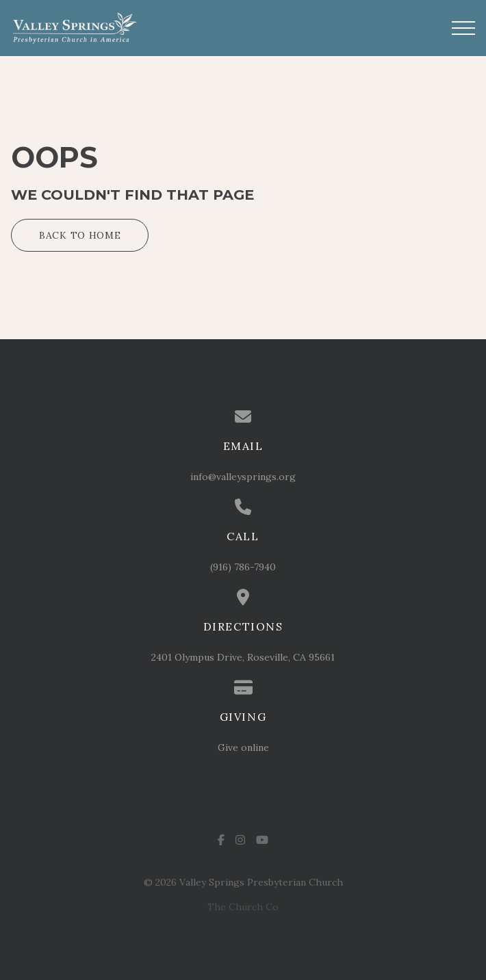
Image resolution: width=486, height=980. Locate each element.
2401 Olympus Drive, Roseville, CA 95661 (243, 657)
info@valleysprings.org (243, 477)
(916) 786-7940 (243, 567)
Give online (243, 747)
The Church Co (243, 907)
